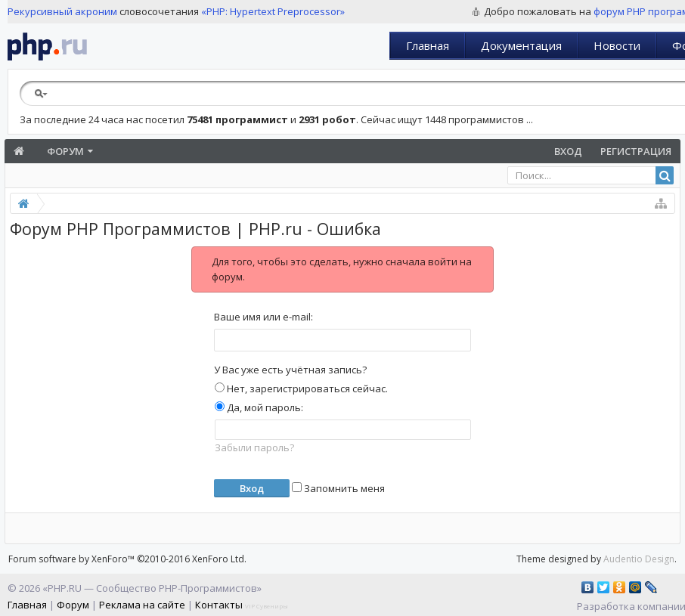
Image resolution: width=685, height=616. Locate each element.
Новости (617, 45)
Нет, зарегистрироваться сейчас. (301, 388)
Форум (65, 151)
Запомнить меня (338, 488)
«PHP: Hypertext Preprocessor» (273, 11)
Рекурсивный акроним (62, 11)
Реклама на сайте (142, 605)
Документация (521, 45)
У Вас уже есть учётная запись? (290, 370)
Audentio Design (639, 559)
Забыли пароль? (254, 447)
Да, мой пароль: (259, 407)
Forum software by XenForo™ (127, 559)
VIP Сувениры (267, 606)
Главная (428, 45)
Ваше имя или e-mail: (263, 317)
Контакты (219, 605)
